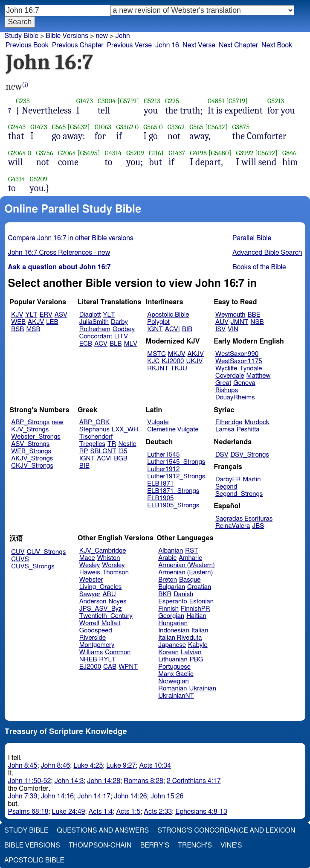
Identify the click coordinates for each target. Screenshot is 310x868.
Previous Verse (129, 45)
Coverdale (230, 376)
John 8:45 (23, 766)
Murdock (257, 422)
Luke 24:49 (69, 812)
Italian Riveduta (180, 638)
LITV (121, 336)
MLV (131, 344)
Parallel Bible (252, 238)
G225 (172, 101)
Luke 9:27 (121, 766)
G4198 (198, 153)
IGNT (155, 329)
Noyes (117, 601)
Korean (168, 652)
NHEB (88, 660)
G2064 (17, 153)
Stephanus (94, 430)
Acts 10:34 (155, 766)
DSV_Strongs (250, 455)
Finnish (168, 609)
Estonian (201, 601)
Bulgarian (172, 587)
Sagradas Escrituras (244, 519)
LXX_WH (125, 430)
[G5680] (220, 153)
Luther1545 (163, 455)
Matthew (259, 376)
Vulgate (158, 422)
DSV (222, 455)
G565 (59, 127)
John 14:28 (104, 781)
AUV (222, 322)
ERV (46, 315)
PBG (197, 660)
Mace (87, 558)
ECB (86, 344)
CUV (18, 552)
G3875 (241, 127)
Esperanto (173, 601)
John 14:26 (130, 796)
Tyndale (251, 368)
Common (118, 652)
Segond (226, 487)
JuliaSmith (94, 322)
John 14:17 (94, 796)
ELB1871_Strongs (173, 491)
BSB (17, 329)
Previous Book (27, 45)
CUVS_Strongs (33, 567)
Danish (183, 594)
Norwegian (173, 681)
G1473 (85, 101)
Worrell (89, 623)
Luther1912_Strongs (176, 476)
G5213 (152, 101)
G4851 (216, 101)
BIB (187, 329)
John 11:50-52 (30, 781)
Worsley (113, 565)
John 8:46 (55, 766)
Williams (91, 652)
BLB (116, 344)
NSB (257, 322)
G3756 (45, 153)
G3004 (107, 101)
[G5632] (79, 127)
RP (84, 451)
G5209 (135, 153)
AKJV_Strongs (32, 459)
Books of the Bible (259, 267)
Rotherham (95, 329)
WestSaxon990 (237, 354)
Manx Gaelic (176, 674)
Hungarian (173, 623)
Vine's (231, 845)
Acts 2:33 (158, 812)
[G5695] (89, 153)
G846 (289, 153)
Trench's (195, 845)
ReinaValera (233, 526)
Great (223, 383)
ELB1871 (160, 484)
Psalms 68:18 (28, 812)
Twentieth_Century (106, 616)
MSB (33, 329)
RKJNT (158, 368)
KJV (17, 315)
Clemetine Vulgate (173, 430)
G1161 (156, 153)
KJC (153, 361)
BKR (165, 594)
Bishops (227, 390)
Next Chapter (238, 45)
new (102, 36)
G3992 (245, 153)
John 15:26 (167, 796)
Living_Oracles (101, 587)
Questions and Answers (103, 830)
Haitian (196, 616)
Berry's (155, 845)
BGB (121, 459)
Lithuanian (173, 660)
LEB (52, 322)
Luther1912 (163, 469)
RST (192, 551)
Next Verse (199, 45)
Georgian (171, 616)
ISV (220, 329)
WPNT (128, 667)
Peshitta (248, 430)
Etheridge (229, 422)
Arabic (167, 558)
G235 (23, 101)
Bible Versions (67, 36)
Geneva (244, 383)
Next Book (277, 45)
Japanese (172, 645)
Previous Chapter (78, 45)
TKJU (179, 368)
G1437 (177, 153)
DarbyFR (228, 479)
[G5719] (128, 101)
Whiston (109, 558)
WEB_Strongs (31, 451)
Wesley (90, 565)
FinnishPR (196, 609)
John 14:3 (69, 781)
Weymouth (230, 315)
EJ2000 (90, 667)
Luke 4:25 (88, 766)
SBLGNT (103, 451)
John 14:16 (57, 796)
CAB (110, 667)
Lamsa (225, 430)
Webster (91, 580)
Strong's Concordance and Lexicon (226, 830)
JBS (258, 526)
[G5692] (266, 153)
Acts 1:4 (100, 812)
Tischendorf (96, 437)
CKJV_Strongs (32, 466)
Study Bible (22, 36)
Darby (119, 322)
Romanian (172, 689)
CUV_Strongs (46, 552)
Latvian (191, 652)
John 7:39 (23, 796)
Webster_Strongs (36, 437)
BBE (254, 315)
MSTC (156, 354)
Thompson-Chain (100, 845)
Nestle (127, 444)
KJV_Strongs (30, 430)
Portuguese (174, 667)
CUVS (20, 559)
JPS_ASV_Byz (101, 609)
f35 (123, 451)
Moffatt (111, 623)
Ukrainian (203, 689)
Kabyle (198, 645)
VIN (233, 329)
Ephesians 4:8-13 (201, 812)
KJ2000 (173, 361)
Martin (252, 479)
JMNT (240, 322)
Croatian (199, 587)
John (122, 36)
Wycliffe (226, 368)
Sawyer (90, 594)
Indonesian (174, 631)
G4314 (113, 153)
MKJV (177, 354)
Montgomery (97, 645)
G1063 (103, 127)
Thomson (116, 572)
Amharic (190, 558)
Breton (168, 580)
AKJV (36, 322)
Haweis (90, 572)
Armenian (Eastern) (185, 572)
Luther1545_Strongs (176, 462)
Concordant (96, 336)
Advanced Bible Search (267, 253)
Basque (190, 580)
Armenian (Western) (187, 565)
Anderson (93, 601)
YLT (31, 315)
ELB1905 (160, 498)
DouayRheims (235, 398)
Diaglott (90, 315)
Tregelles (92, 444)
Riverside (93, 638)
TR (112, 444)
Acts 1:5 (128, 812)
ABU (109, 594)
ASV (61, 315)
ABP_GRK (94, 422)
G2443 (17, 127)
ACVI (172, 329)
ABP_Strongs (30, 422)
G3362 (125, 127)
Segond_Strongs (239, 494)
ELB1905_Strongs (173, 505)
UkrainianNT (176, 696)
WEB (18, 322)
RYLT (107, 660)
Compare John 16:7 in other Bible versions (71, 238)
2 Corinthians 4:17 (194, 781)
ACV (101, 344)
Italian (200, 631)
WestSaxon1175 (239, 361)
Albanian (171, 551)
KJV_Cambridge (103, 551)
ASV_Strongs (30, 444)
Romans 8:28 (143, 781)
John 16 (167, 45)
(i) (25, 85)
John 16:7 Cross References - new (59, 253)
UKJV (194, 361)
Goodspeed (96, 631)
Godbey (124, 329)
